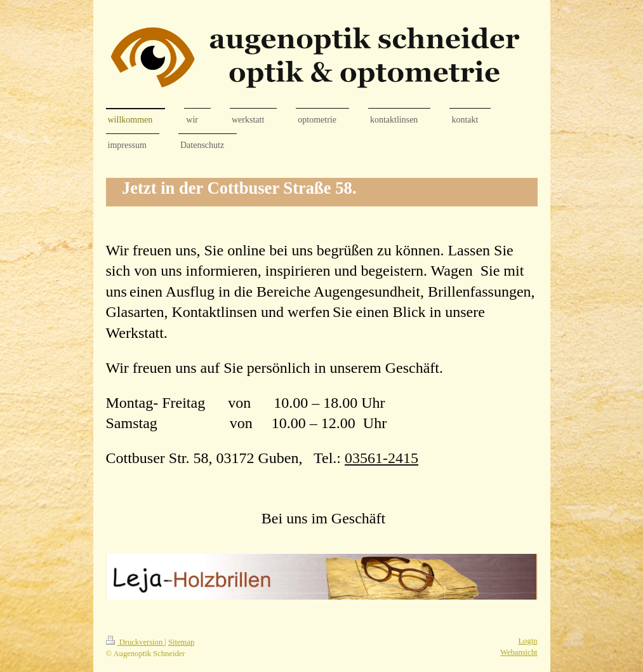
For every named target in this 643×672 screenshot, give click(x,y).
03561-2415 (381, 458)
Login (527, 641)
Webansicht (519, 652)
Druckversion (136, 642)
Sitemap (181, 642)
